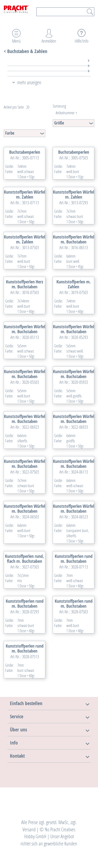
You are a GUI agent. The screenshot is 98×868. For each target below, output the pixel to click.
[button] (26, 703)
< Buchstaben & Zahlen (25, 51)
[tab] (45, 63)
